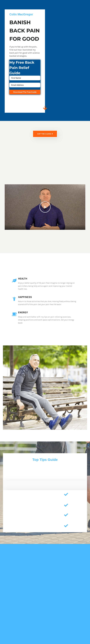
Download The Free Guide (25, 92)
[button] (45, 211)
